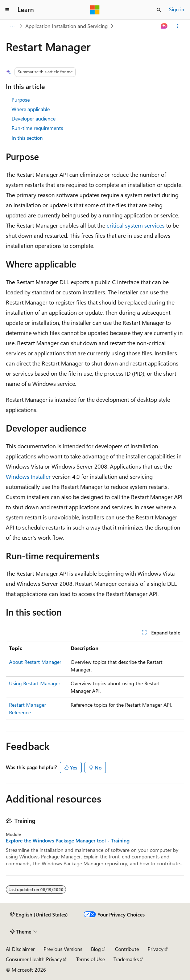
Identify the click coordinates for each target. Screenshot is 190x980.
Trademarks (126, 959)
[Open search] (159, 10)
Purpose (21, 100)
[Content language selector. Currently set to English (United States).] (39, 915)
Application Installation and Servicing (67, 26)
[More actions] (178, 26)
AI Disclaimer (20, 949)
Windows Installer (28, 476)
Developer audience (34, 119)
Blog (96, 949)
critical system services (136, 225)
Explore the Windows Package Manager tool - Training (68, 841)
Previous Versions (63, 949)
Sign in (177, 9)
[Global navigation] (7, 10)
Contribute (127, 949)
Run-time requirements (37, 128)
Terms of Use (90, 959)
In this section (27, 138)
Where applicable (31, 109)
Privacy (156, 949)
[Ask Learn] (164, 26)
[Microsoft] (95, 10)
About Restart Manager (35, 662)
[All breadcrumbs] (12, 26)
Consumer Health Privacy (34, 959)
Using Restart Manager (35, 683)
